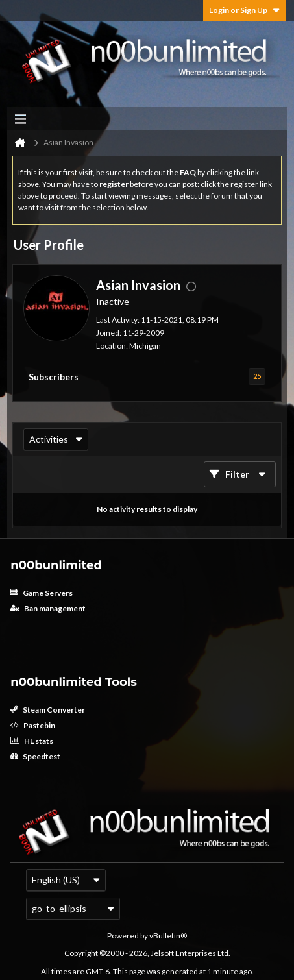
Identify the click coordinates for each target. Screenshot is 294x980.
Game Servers (42, 593)
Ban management (48, 608)
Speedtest (35, 756)
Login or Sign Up (245, 10)
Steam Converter (48, 710)
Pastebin (33, 725)
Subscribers (54, 377)
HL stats (32, 741)
